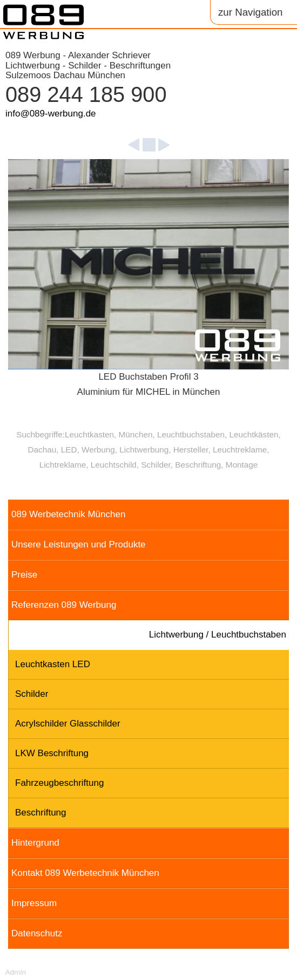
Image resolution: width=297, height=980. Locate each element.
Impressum (34, 903)
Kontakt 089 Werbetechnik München (85, 873)
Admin (15, 972)
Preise (24, 575)
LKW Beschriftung (52, 753)
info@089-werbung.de (51, 114)
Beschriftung (41, 813)
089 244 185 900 (86, 94)
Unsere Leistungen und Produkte (79, 544)
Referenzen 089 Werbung (64, 605)
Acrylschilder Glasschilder (68, 724)
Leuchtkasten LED (53, 664)
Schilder (32, 694)
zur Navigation (250, 12)
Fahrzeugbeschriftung (59, 783)
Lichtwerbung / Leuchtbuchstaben (218, 635)
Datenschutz (37, 933)
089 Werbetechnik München (68, 514)
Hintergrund (35, 843)
